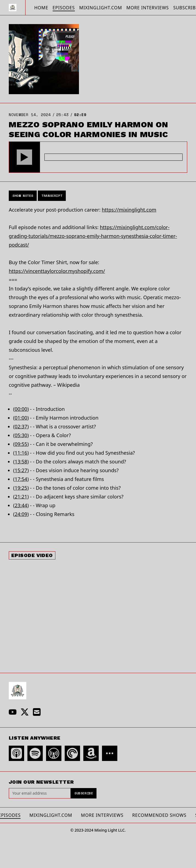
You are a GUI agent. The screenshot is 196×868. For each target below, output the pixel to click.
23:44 (21, 505)
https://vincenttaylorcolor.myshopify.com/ (57, 271)
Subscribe (84, 793)
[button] (24, 157)
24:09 (21, 514)
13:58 (21, 462)
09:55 (21, 444)
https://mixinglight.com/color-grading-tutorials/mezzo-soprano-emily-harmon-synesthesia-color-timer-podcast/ (93, 236)
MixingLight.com (101, 8)
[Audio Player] (98, 157)
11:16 (21, 453)
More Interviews (148, 8)
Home (41, 8)
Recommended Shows (159, 815)
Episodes (64, 8)
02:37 (21, 426)
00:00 (21, 409)
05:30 (21, 435)
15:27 (21, 470)
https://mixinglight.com (129, 210)
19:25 (21, 488)
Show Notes (23, 196)
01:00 (21, 418)
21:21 (21, 497)
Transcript (52, 196)
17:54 (21, 479)
